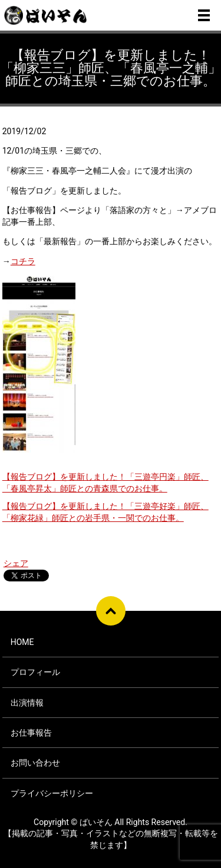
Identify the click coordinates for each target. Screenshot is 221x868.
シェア (16, 563)
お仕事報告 (31, 733)
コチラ (23, 261)
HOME (22, 642)
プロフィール (35, 672)
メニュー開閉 (204, 15)
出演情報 (27, 703)
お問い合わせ (35, 763)
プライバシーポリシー (52, 793)
